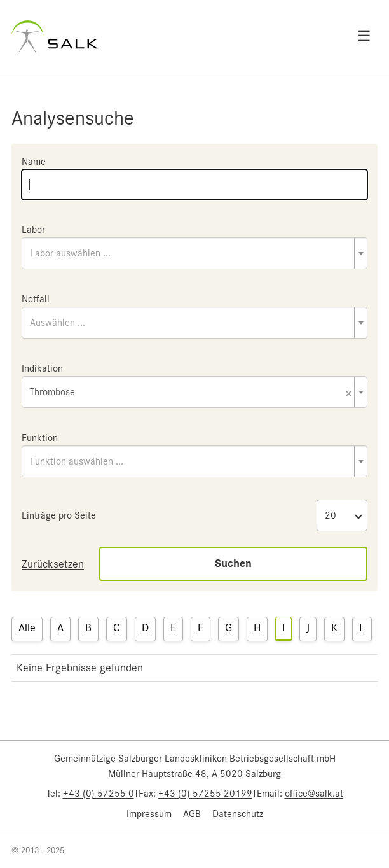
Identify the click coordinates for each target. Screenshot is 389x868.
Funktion (40, 438)
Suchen (233, 563)
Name (34, 162)
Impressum (149, 814)
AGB (192, 814)
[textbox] (194, 253)
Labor (33, 230)
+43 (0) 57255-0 (99, 794)
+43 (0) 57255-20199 (205, 794)
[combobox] (194, 253)
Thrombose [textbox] (191, 393)
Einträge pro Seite (59, 515)
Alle (27, 627)
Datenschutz (238, 814)
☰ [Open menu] (364, 36)
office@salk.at (314, 794)
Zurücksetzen (53, 564)
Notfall (36, 299)
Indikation (42, 368)
